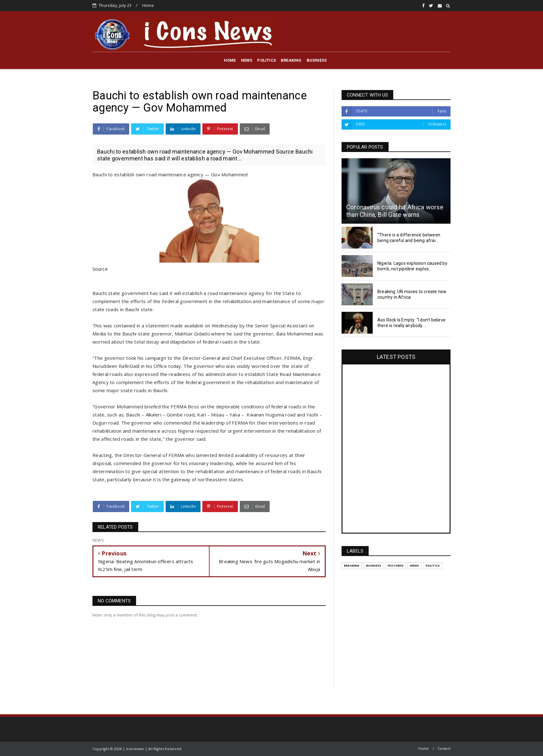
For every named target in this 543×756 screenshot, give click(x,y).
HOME (230, 60)
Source (100, 269)
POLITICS (267, 60)
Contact (444, 748)
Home (148, 5)
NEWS (247, 60)
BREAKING (291, 60)
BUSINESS (317, 60)
